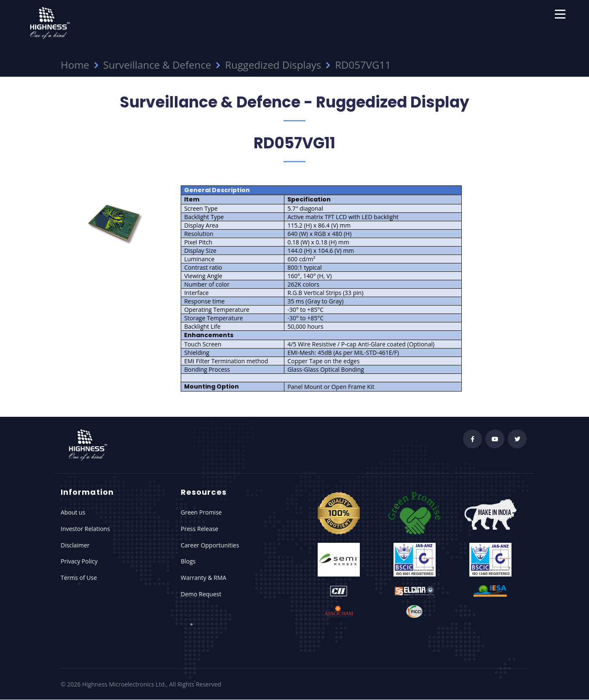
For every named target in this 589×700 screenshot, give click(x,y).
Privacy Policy (79, 561)
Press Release (199, 529)
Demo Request (201, 594)
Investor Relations (85, 529)
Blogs (188, 561)
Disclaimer (75, 545)
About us (73, 512)
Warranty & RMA (203, 578)
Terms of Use (79, 578)
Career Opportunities (210, 545)
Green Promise (201, 512)
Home (75, 65)
